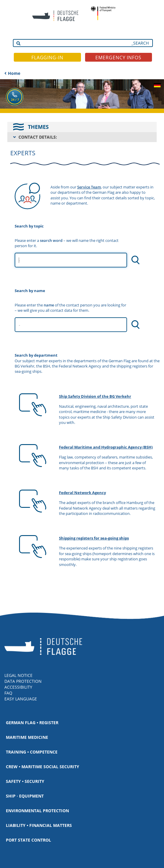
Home (14, 73)
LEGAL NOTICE (18, 675)
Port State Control (28, 840)
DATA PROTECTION (23, 681)
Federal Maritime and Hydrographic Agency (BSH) (106, 447)
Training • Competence (32, 752)
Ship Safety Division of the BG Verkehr (95, 396)
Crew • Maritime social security (43, 767)
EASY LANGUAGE (21, 699)
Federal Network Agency (82, 493)
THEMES (38, 127)
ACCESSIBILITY (18, 687)
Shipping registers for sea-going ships (94, 538)
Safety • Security (25, 781)
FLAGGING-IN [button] (47, 58)
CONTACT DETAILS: (38, 137)
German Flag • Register (32, 723)
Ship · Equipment (25, 796)
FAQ (8, 693)
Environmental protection (37, 811)
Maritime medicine (27, 737)
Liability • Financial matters (39, 825)
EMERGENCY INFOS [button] (118, 58)
